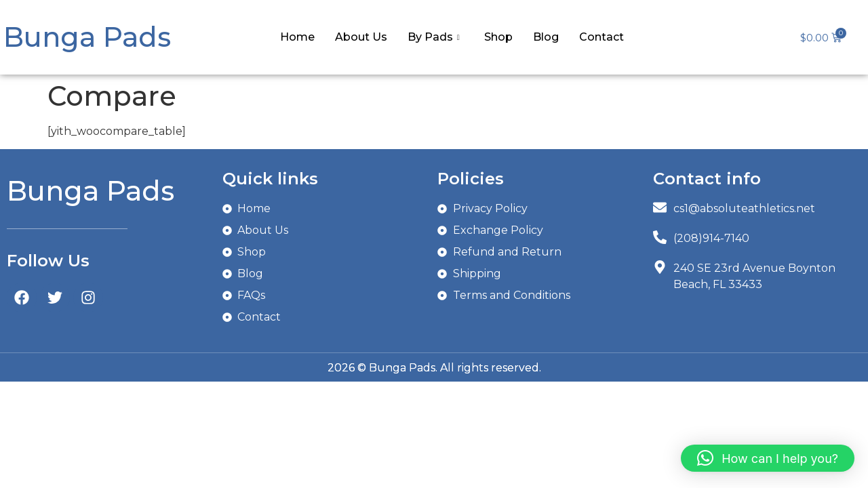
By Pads (434, 37)
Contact (601, 37)
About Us (361, 37)
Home (297, 37)
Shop (498, 37)
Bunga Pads (87, 37)
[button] (768, 458)
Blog (546, 37)
